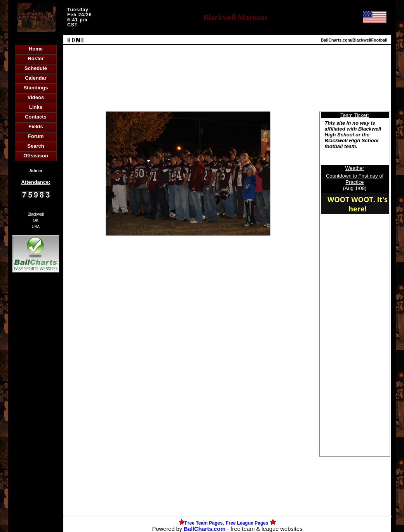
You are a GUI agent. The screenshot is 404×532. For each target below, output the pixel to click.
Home (36, 49)
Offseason (36, 156)
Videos (36, 97)
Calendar (36, 78)
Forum (36, 136)
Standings (36, 88)
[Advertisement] (36, 408)
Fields (36, 126)
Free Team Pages (204, 523)
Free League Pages (247, 523)
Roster (36, 58)
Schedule (36, 68)
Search (36, 146)
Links (36, 107)
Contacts (36, 117)
